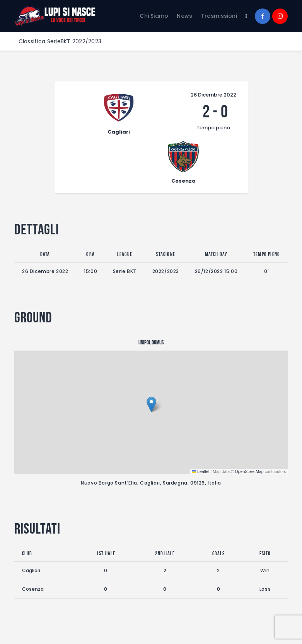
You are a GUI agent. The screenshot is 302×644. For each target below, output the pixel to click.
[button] (151, 358)
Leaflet (201, 425)
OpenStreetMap (249, 425)
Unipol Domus (151, 297)
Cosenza (33, 543)
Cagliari (31, 525)
